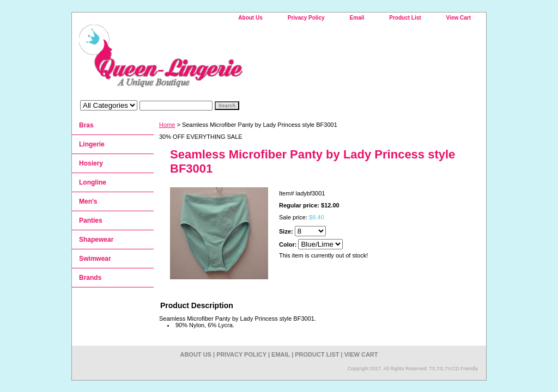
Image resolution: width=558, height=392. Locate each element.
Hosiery (91, 163)
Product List (405, 18)
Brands (90, 278)
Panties (91, 220)
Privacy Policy (306, 18)
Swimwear (95, 259)
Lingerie (92, 144)
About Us (250, 18)
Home (167, 125)
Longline (93, 182)
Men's (88, 201)
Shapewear (96, 240)
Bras (86, 125)
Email (357, 18)
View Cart (459, 18)
